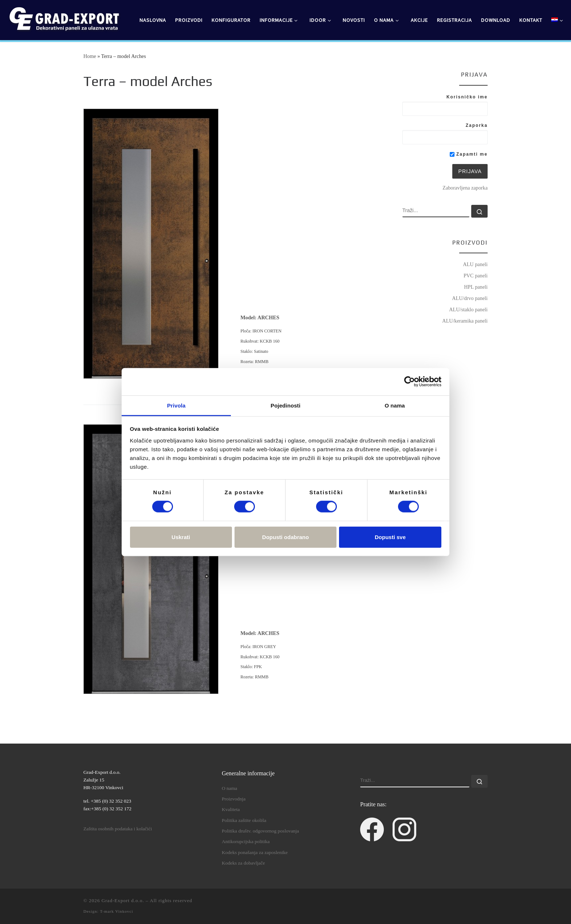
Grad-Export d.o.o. (123, 900)
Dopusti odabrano (285, 537)
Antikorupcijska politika (246, 841)
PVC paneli (476, 276)
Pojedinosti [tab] (285, 405)
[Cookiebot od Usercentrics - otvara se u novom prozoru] (409, 382)
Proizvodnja (234, 799)
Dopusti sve (390, 537)
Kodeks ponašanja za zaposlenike (255, 852)
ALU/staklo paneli (468, 309)
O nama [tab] (395, 405)
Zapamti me (469, 154)
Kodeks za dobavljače (243, 863)
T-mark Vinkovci (116, 911)
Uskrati (181, 537)
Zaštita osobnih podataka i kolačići (118, 829)
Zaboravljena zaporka (465, 188)
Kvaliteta (231, 809)
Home (90, 56)
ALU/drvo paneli (470, 298)
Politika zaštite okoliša (244, 820)
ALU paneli (475, 264)
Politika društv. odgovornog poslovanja (260, 831)
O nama (229, 788)
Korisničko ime (467, 97)
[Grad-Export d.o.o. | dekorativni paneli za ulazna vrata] (64, 19)
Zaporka (477, 125)
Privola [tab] (176, 405)
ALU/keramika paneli (465, 321)
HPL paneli (476, 287)
